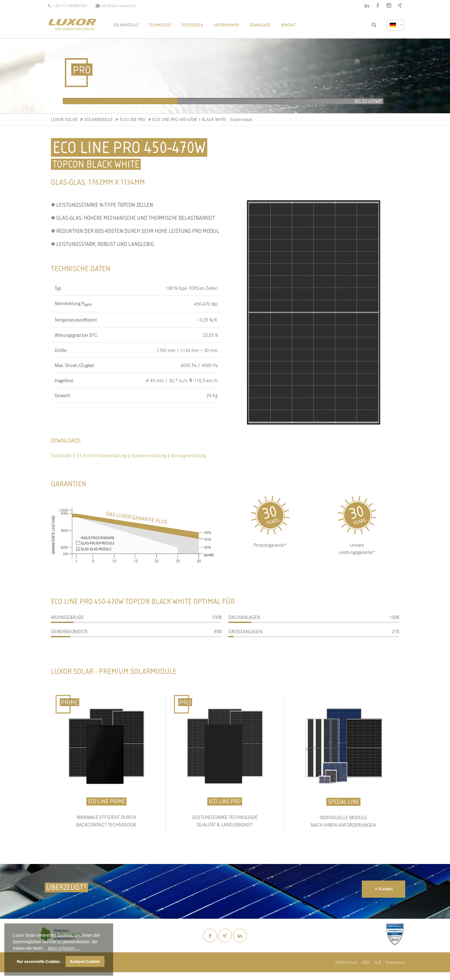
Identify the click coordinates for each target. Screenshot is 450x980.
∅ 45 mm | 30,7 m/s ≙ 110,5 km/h (182, 380)
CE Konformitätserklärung (102, 455)
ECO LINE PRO (133, 119)
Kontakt (386, 889)
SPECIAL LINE (343, 802)
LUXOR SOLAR (64, 119)
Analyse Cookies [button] (85, 961)
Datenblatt (61, 455)
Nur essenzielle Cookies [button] (38, 961)
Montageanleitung (188, 455)
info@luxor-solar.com (116, 5)
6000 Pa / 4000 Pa (199, 365)
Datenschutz (346, 962)
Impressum (395, 962)
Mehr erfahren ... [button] (64, 948)
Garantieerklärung (149, 455)
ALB (377, 962)
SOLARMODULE (99, 119)
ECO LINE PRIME (106, 801)
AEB (366, 962)
